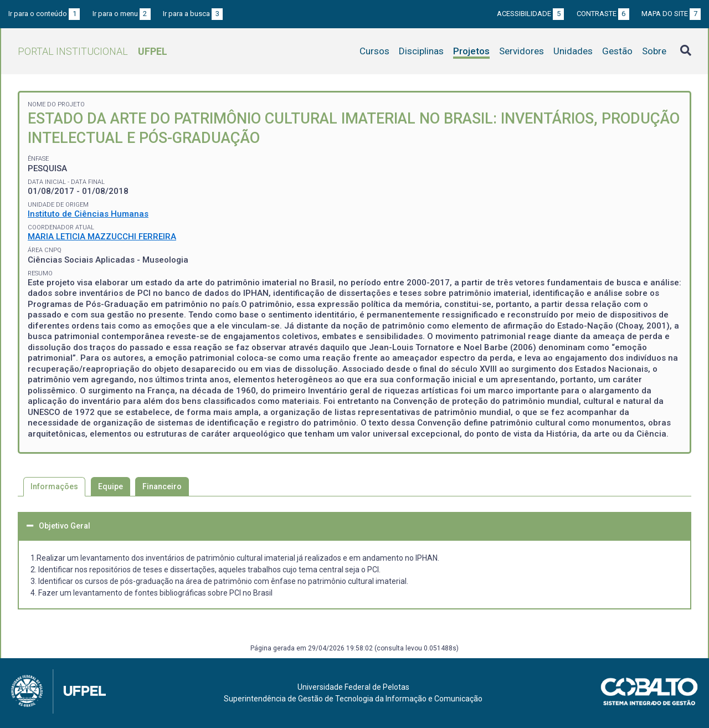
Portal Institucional (93, 51)
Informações (54, 486)
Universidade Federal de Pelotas (353, 687)
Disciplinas (421, 51)
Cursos (374, 51)
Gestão (617, 51)
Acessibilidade (530, 14)
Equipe (111, 486)
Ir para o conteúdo (44, 14)
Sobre (654, 51)
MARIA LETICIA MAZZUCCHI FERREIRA (102, 237)
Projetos (471, 51)
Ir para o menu (122, 14)
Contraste (603, 14)
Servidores (522, 51)
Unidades (573, 51)
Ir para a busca (193, 14)
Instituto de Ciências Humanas (88, 214)
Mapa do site (671, 14)
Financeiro (162, 486)
